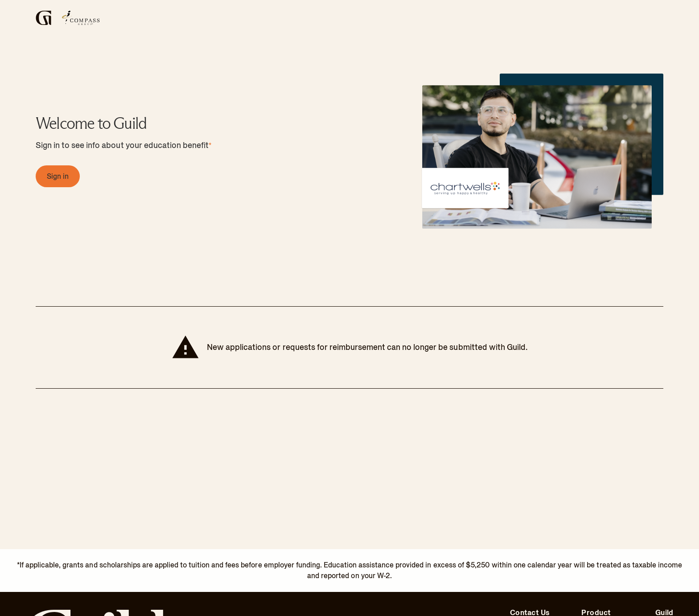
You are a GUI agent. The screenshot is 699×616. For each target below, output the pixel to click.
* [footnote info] (210, 146)
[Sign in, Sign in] (58, 176)
